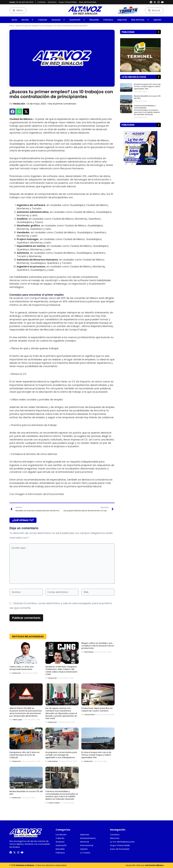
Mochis (28, 20)
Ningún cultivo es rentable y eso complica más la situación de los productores (98, 646)
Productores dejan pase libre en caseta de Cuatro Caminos (97, 709)
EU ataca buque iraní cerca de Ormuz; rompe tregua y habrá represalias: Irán (96, 755)
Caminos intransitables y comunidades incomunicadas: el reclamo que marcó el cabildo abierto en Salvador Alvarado (62, 795)
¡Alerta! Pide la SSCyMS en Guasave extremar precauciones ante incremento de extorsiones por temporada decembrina (26, 712)
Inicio (14, 20)
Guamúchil (77, 20)
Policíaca (108, 20)
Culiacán (43, 20)
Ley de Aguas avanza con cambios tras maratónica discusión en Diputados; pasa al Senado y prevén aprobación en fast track (61, 713)
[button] (13, 112)
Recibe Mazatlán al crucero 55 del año (26, 793)
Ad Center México (154, 865)
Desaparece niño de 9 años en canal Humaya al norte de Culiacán (25, 755)
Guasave (58, 20)
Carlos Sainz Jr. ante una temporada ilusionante (21, 668)
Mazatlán (94, 20)
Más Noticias (140, 20)
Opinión (157, 20)
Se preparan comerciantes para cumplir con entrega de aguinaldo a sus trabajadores (61, 755)
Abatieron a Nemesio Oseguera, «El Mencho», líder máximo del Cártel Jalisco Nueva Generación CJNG (61, 670)
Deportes (122, 20)
